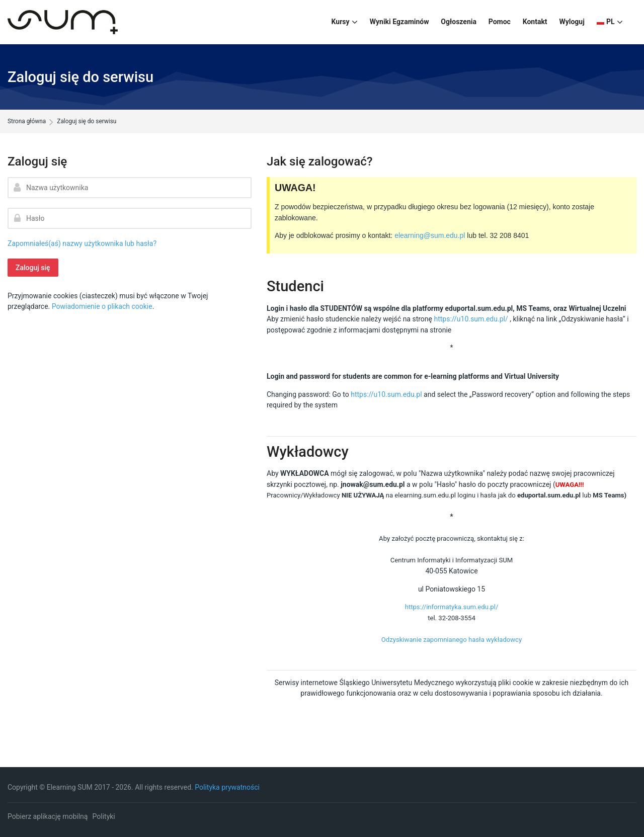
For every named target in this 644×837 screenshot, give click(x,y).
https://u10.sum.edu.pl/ (471, 319)
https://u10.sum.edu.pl (386, 394)
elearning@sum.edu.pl (430, 235)
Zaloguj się (33, 268)
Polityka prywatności (227, 787)
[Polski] (610, 22)
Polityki (104, 816)
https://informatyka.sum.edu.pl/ (452, 607)
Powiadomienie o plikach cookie (102, 306)
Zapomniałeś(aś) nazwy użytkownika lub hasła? (82, 243)
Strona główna (27, 122)
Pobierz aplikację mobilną (48, 816)
